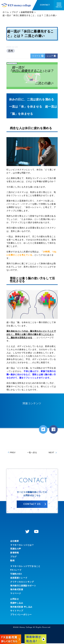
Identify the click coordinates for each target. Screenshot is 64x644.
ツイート (38, 56)
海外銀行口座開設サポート (23, 586)
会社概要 (15, 542)
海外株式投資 (17, 590)
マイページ (16, 594)
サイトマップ (17, 611)
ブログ (13, 557)
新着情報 (15, 553)
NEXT (51, 453)
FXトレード (16, 571)
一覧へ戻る (32, 453)
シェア (51, 56)
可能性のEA (16, 575)
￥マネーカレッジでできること (25, 567)
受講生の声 (16, 549)
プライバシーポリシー (21, 615)
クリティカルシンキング (22, 582)
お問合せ (15, 600)
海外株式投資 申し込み (21, 607)
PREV (13, 453)
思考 (11, 51)
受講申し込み (17, 603)
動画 (12, 561)
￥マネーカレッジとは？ (22, 546)
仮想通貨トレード (19, 579)
